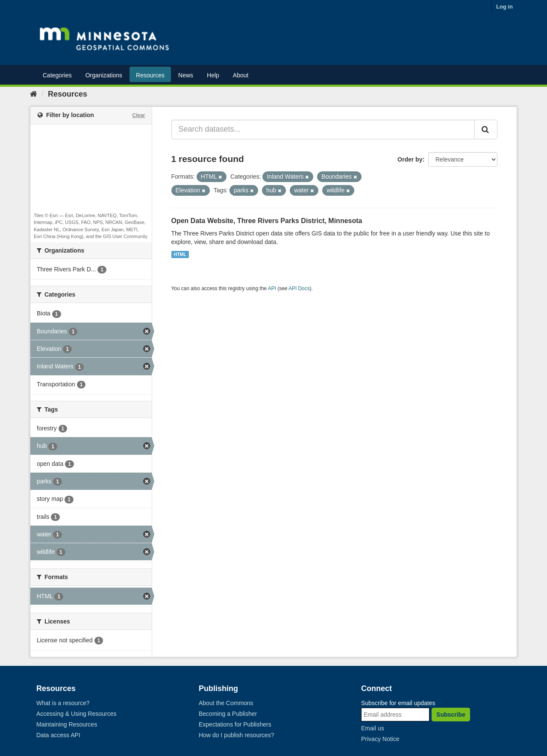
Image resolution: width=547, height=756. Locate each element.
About (241, 75)
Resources (150, 75)
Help (213, 75)
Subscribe (451, 715)
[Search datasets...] (323, 129)
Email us (373, 728)
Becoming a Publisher (228, 714)
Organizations (104, 75)
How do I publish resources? (237, 735)
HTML (180, 254)
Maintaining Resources (67, 724)
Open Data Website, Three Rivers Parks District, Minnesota (267, 221)
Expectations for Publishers (235, 724)
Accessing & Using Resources (76, 714)
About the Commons (226, 703)
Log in (504, 7)
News (186, 75)
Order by (410, 159)
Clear (138, 115)
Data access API (58, 735)
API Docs (299, 288)
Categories (57, 75)
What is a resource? (63, 703)
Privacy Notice (380, 739)
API (272, 288)
